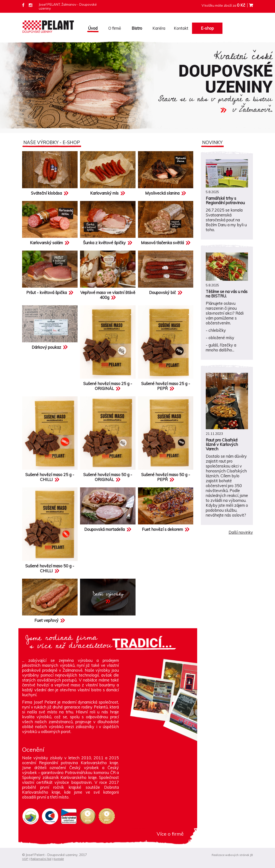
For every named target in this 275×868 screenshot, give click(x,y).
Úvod (93, 28)
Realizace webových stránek (230, 855)
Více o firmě (170, 834)
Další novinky (241, 532)
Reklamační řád (41, 859)
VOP (25, 859)
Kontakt (181, 28)
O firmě (115, 28)
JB (251, 855)
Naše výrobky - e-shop (52, 142)
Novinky (212, 142)
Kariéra (159, 28)
